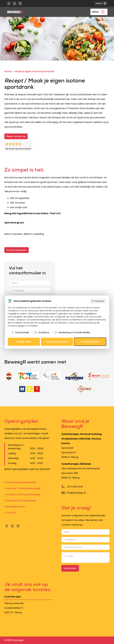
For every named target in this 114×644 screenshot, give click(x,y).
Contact (10, 513)
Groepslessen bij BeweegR (20, 501)
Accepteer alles (90, 342)
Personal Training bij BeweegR (22, 488)
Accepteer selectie (57, 342)
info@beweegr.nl (76, 493)
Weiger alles (24, 342)
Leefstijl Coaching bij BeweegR (22, 494)
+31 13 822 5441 (75, 487)
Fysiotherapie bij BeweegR (20, 482)
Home (8, 71)
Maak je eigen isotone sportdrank (35, 71)
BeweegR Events (15, 507)
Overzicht (98, 301)
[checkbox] (18, 333)
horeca (101, 3)
